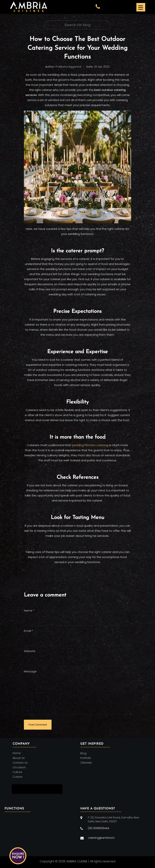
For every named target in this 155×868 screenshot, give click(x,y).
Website (30, 651)
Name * (29, 610)
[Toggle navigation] (141, 7)
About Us (19, 758)
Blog (83, 753)
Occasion (19, 767)
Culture (17, 772)
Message (30, 671)
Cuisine (17, 777)
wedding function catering (90, 445)
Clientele (86, 763)
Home (17, 753)
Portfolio (86, 758)
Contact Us (20, 763)
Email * (28, 631)
